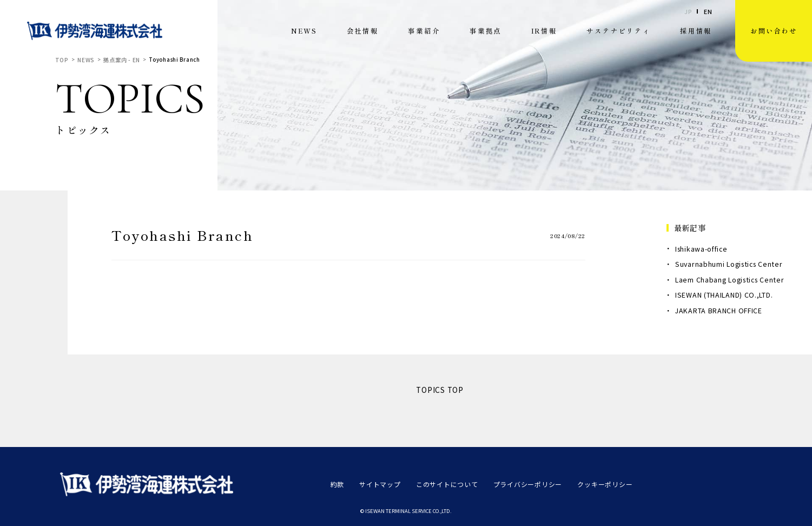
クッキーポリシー (587, 484)
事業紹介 (424, 31)
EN (708, 12)
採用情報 (696, 31)
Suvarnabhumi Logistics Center (729, 264)
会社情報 (363, 31)
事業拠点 (486, 31)
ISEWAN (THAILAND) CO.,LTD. (724, 295)
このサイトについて (440, 484)
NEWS (304, 31)
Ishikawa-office (701, 249)
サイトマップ (377, 484)
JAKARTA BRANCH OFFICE (719, 311)
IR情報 (544, 31)
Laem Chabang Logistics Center (730, 280)
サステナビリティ (618, 31)
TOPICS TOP (440, 390)
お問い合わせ (774, 31)
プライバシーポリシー (515, 484)
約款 (337, 484)
